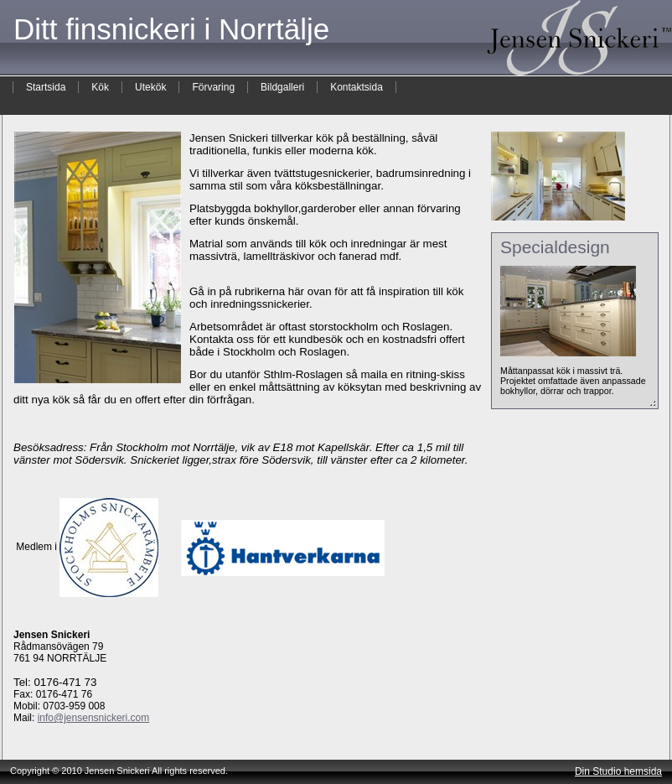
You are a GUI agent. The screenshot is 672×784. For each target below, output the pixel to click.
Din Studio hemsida (618, 771)
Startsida (46, 87)
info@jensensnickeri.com (94, 718)
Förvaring (213, 87)
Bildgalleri (282, 87)
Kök (100, 87)
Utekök (150, 87)
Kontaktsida (357, 87)
